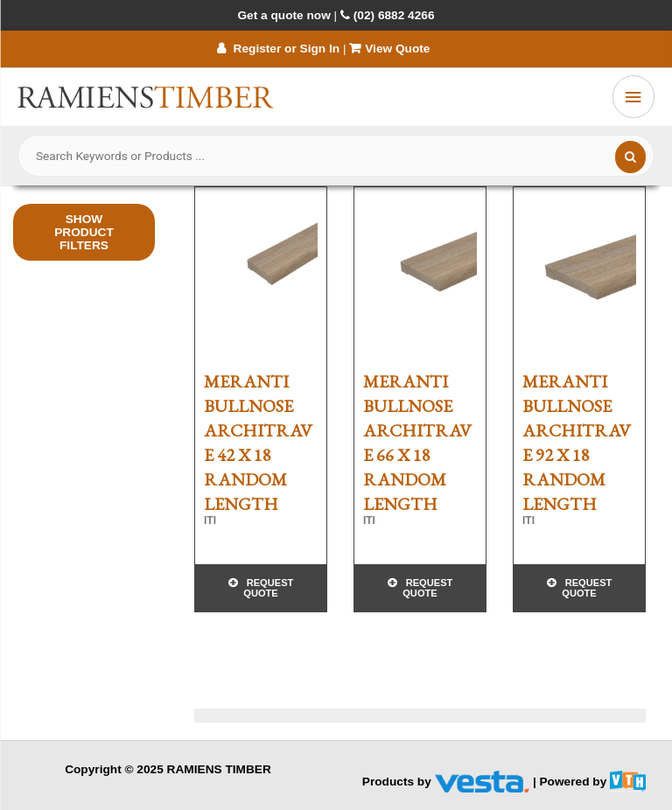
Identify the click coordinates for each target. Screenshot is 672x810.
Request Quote (268, 588)
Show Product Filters (84, 232)
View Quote (391, 49)
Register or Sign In (278, 49)
